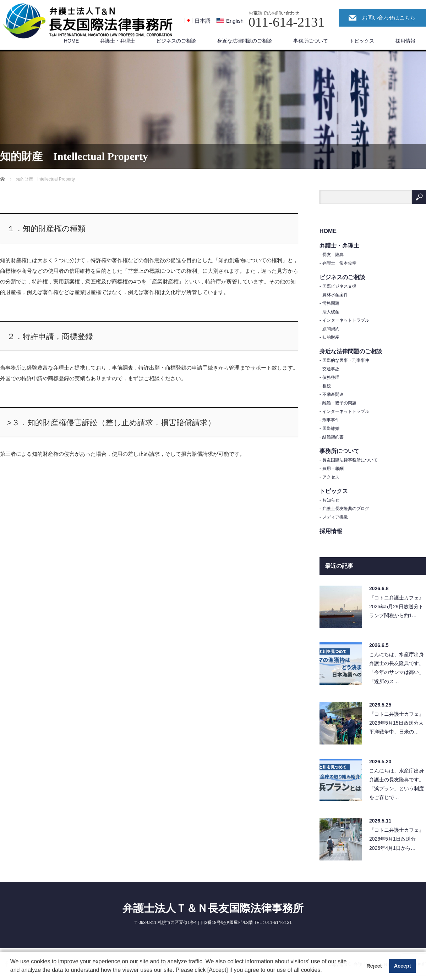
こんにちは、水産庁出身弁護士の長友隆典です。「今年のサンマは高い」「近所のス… (397, 668)
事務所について (311, 41)
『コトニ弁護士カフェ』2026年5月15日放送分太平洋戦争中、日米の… (397, 723)
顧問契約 (331, 329)
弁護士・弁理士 (118, 41)
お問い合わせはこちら (389, 18)
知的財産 (331, 337)
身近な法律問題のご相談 (245, 41)
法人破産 (331, 312)
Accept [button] (403, 966)
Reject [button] (374, 966)
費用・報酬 (333, 469)
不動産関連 (333, 394)
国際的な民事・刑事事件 (346, 360)
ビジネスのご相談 (176, 41)
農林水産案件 (335, 295)
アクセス (331, 477)
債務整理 (331, 377)
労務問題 (331, 303)
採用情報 (405, 41)
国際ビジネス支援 (339, 286)
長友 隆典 (333, 255)
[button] (324, 971)
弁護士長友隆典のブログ (346, 509)
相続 (327, 386)
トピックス (362, 41)
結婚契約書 (333, 437)
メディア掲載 (335, 517)
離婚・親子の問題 (339, 403)
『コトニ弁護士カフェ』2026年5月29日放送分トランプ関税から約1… (397, 607)
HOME (71, 41)
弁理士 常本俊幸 (339, 263)
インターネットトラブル (346, 320)
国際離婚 (331, 428)
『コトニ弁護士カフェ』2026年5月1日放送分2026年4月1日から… (397, 839)
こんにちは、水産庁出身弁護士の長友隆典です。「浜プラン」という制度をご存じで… (397, 784)
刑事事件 (331, 420)
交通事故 (331, 369)
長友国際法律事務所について (350, 460)
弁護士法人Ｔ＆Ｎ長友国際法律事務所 (213, 908)
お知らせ (331, 500)
